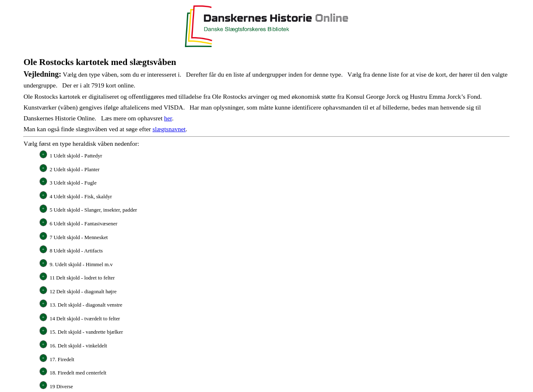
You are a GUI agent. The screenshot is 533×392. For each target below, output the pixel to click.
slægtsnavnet (169, 129)
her (168, 118)
